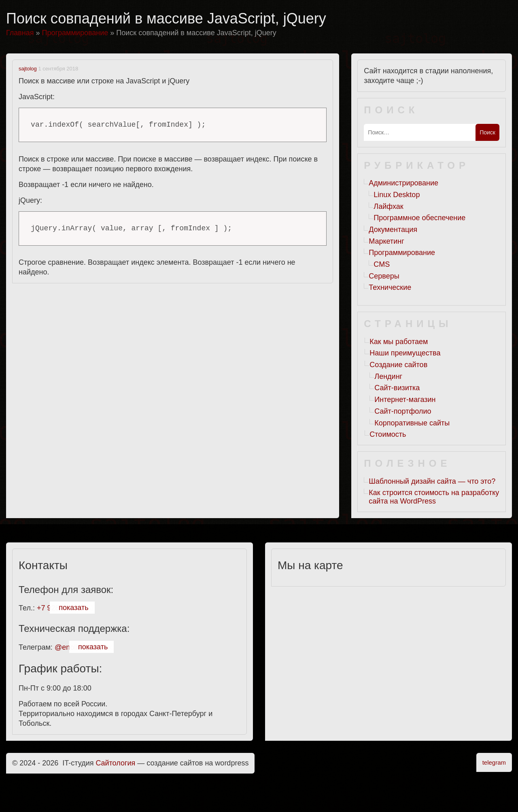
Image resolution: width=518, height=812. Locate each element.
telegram (494, 762)
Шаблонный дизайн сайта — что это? (432, 481)
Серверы (384, 276)
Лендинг (388, 376)
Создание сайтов (398, 365)
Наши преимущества (405, 353)
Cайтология (116, 763)
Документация (393, 230)
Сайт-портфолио (403, 411)
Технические (390, 287)
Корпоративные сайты (412, 423)
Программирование (402, 253)
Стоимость (388, 434)
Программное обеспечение (419, 218)
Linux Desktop (397, 195)
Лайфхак (388, 206)
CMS (382, 264)
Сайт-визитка (397, 388)
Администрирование (403, 183)
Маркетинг (386, 241)
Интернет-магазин (405, 400)
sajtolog (28, 69)
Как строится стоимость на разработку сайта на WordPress (434, 497)
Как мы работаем (399, 342)
